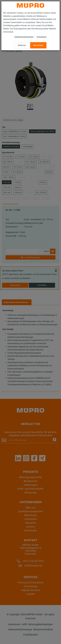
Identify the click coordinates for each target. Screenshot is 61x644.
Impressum (42, 37)
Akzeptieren (38, 45)
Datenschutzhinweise (24, 37)
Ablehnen (22, 45)
